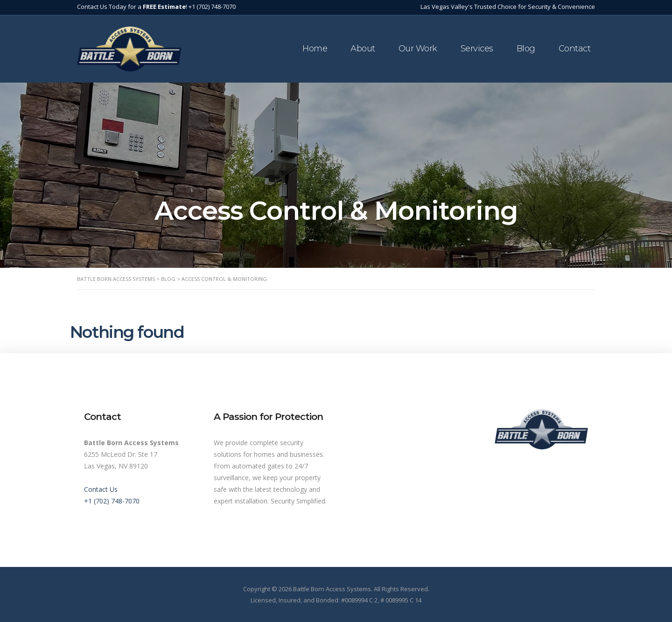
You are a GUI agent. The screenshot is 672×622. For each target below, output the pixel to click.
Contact (575, 49)
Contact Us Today (102, 7)
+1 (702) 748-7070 (212, 7)
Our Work (418, 49)
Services (477, 49)
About (363, 49)
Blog (526, 49)
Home (315, 49)
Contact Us (101, 489)
